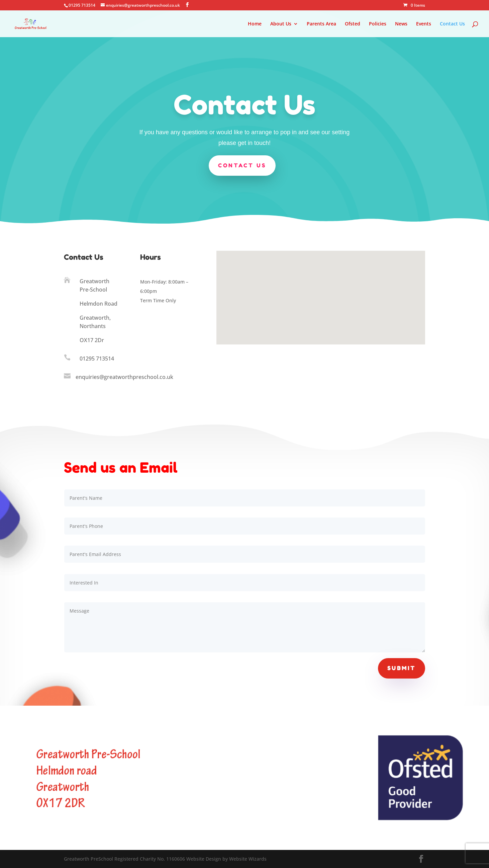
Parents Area (321, 24)
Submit (402, 668)
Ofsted (353, 24)
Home (255, 24)
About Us (281, 24)
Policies (378, 24)
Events (424, 24)
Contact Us (452, 24)
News (401, 24)
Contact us (242, 165)
